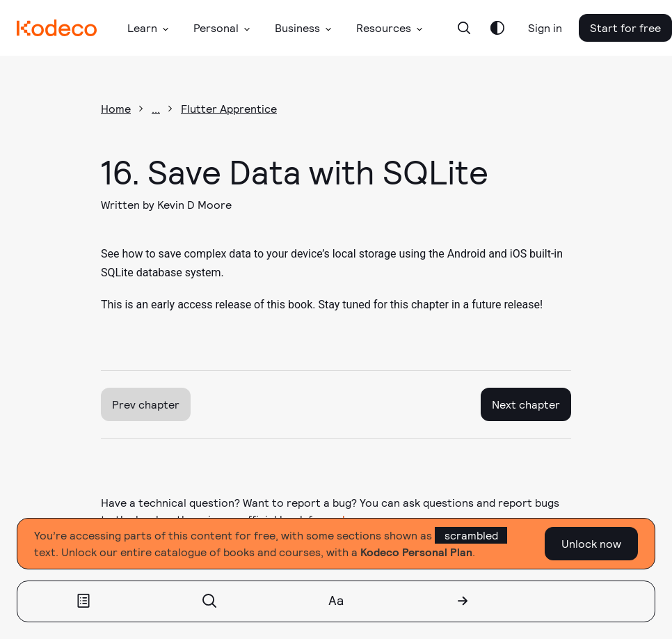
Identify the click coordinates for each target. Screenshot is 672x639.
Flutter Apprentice (229, 108)
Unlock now (591, 543)
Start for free (625, 27)
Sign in (545, 27)
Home (116, 108)
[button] (148, 28)
